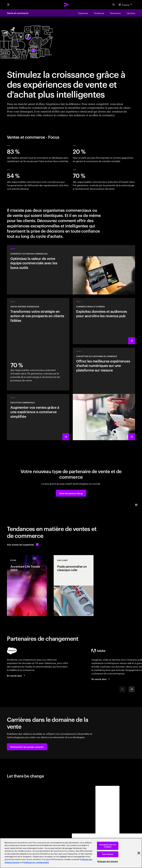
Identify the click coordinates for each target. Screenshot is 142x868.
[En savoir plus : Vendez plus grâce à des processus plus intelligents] (38, 417)
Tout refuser (108, 854)
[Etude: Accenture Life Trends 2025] (27, 586)
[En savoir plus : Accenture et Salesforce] (16, 675)
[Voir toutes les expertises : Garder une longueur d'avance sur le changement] (23, 544)
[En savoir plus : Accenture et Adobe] (101, 679)
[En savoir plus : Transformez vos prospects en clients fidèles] (38, 344)
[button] (71, 493)
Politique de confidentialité (36, 862)
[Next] (132, 689)
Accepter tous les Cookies (108, 846)
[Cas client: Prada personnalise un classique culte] (74, 586)
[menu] (8, 5)
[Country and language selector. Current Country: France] (126, 5)
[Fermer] (139, 853)
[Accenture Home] (66, 5)
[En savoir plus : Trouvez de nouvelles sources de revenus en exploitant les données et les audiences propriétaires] (104, 321)
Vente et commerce (18, 13)
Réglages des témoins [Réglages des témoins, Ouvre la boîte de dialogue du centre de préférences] (108, 861)
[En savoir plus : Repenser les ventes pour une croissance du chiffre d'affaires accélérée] (71, 270)
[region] (71, 853)
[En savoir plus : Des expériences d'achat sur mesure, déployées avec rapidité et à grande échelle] (104, 394)
